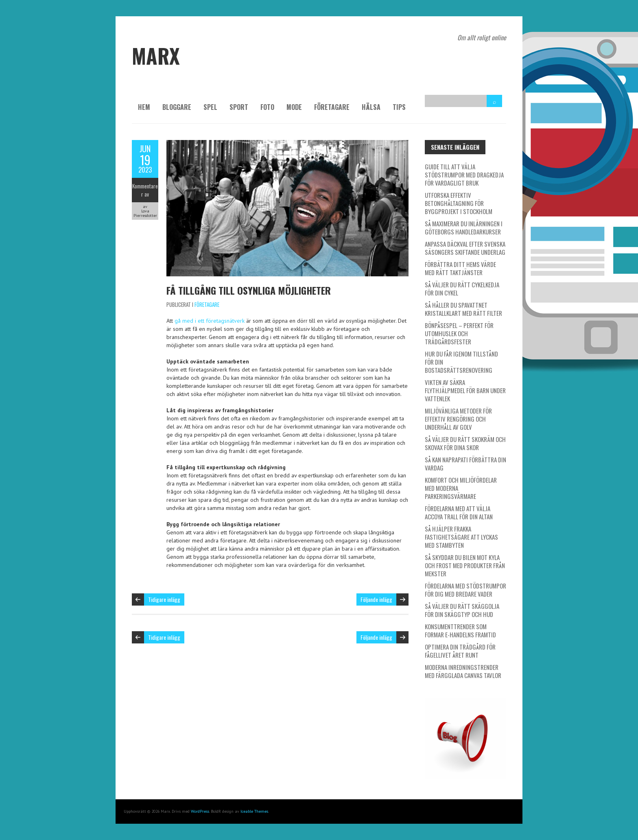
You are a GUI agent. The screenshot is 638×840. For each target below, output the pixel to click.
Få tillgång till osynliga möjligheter (249, 290)
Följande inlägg (376, 599)
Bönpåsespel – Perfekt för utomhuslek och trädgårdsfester (459, 333)
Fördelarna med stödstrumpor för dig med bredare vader (465, 590)
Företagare (332, 107)
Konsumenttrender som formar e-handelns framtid (460, 630)
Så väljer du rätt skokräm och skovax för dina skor (465, 443)
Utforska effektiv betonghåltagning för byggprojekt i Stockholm (459, 203)
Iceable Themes (254, 811)
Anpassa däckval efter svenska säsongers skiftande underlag (465, 248)
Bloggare (177, 107)
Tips (399, 107)
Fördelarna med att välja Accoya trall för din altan (459, 512)
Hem (144, 107)
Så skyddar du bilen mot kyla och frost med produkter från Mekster (465, 565)
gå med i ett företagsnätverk (210, 321)
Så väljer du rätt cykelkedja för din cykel (462, 289)
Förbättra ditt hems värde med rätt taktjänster (460, 268)
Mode (294, 107)
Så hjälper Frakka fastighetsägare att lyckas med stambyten (461, 537)
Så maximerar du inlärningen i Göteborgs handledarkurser (464, 227)
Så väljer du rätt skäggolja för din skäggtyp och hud (462, 610)
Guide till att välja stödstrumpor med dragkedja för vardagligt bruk (464, 175)
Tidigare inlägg (164, 599)
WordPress (200, 811)
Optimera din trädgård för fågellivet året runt (460, 651)
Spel (210, 107)
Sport (239, 107)
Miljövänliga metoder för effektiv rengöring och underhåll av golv (458, 419)
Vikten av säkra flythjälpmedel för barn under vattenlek (465, 390)
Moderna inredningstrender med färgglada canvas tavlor (463, 671)
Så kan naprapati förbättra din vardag (465, 464)
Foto (267, 107)
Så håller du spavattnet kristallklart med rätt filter (463, 309)
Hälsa (371, 107)
